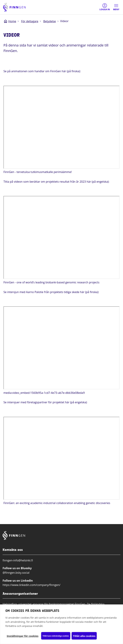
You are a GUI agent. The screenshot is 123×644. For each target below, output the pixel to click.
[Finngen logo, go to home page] (14, 7)
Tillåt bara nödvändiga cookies (56, 636)
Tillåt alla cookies (84, 636)
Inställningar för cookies (23, 636)
